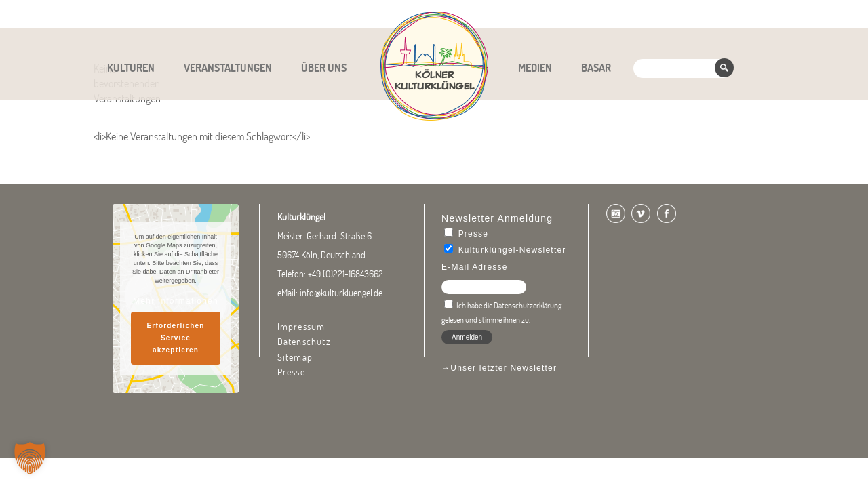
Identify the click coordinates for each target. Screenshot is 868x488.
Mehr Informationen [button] (176, 301)
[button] (30, 458)
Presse (291, 372)
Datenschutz (304, 342)
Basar (596, 68)
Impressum (301, 327)
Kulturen (131, 68)
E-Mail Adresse (475, 267)
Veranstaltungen (228, 68)
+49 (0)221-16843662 (346, 274)
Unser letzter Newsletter (504, 368)
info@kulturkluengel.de (341, 293)
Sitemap (295, 357)
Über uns (324, 68)
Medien (535, 68)
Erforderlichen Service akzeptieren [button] (175, 338)
